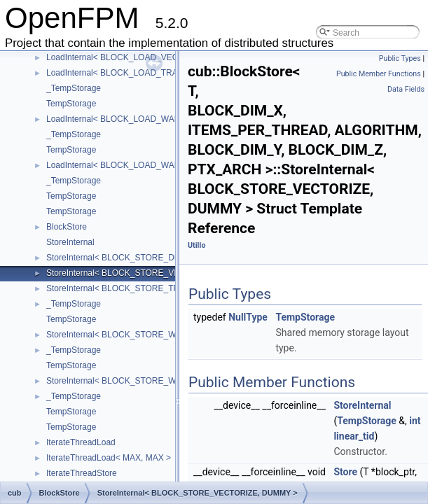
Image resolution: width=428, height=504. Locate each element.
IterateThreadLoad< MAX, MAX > (109, 458)
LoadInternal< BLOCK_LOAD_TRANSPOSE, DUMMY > (151, 73)
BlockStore (67, 227)
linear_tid (354, 436)
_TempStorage (74, 88)
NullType (248, 317)
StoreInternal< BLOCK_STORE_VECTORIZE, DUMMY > (153, 273)
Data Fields (406, 89)
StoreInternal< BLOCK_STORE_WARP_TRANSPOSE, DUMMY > (170, 335)
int (415, 421)
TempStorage (71, 104)
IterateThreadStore (82, 473)
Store (345, 472)
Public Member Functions (379, 74)
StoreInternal (70, 242)
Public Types (400, 58)
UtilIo (196, 245)
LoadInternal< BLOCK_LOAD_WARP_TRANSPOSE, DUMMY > (166, 119)
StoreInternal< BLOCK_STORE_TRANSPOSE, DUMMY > (155, 288)
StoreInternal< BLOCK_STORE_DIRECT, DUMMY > (144, 258)
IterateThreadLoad (81, 442)
